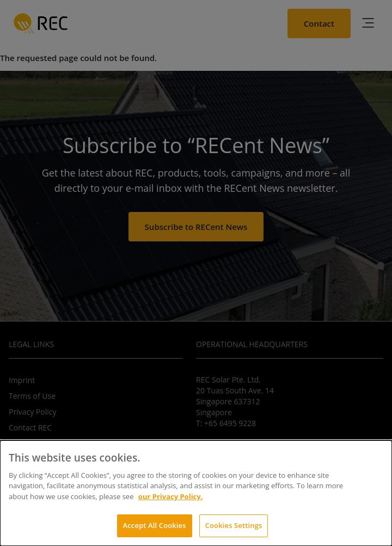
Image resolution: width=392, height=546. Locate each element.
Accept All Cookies (155, 525)
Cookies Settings (234, 525)
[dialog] (196, 493)
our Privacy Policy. (171, 496)
